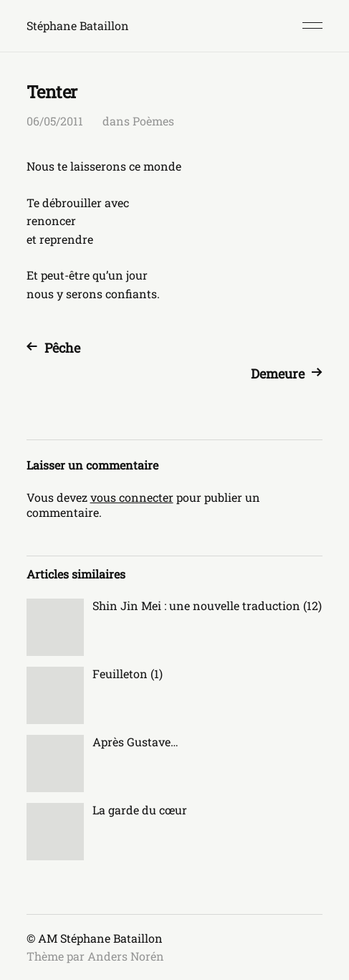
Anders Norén (126, 956)
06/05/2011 (55, 121)
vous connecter (132, 497)
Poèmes (153, 121)
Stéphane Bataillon (78, 25)
